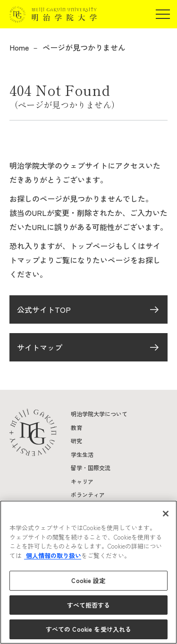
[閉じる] (166, 514)
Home (19, 47)
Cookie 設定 (88, 580)
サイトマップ (40, 347)
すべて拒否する (89, 605)
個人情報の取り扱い (53, 555)
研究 (76, 441)
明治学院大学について (99, 414)
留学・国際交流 (91, 468)
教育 (76, 427)
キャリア (82, 481)
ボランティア (88, 494)
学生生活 (82, 454)
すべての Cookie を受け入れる (88, 629)
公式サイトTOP (44, 309)
